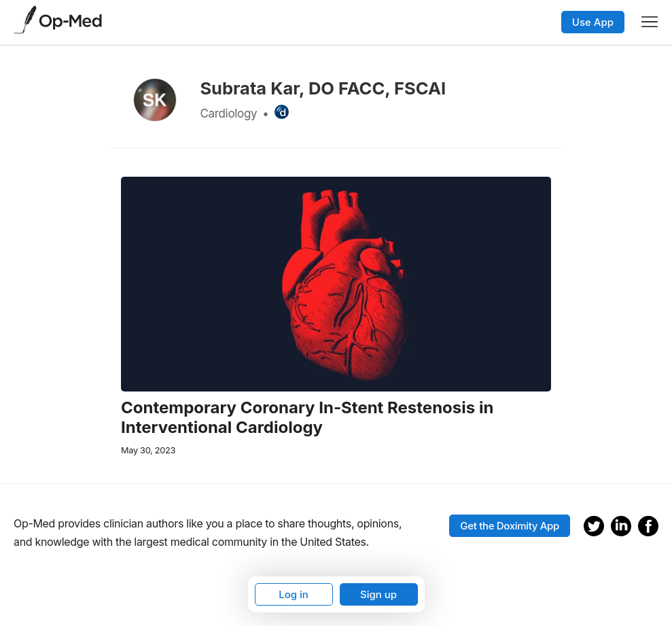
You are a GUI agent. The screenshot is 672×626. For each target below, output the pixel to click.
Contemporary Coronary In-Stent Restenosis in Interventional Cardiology (307, 418)
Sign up (378, 594)
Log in (294, 594)
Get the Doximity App (510, 526)
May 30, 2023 (148, 450)
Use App (593, 22)
